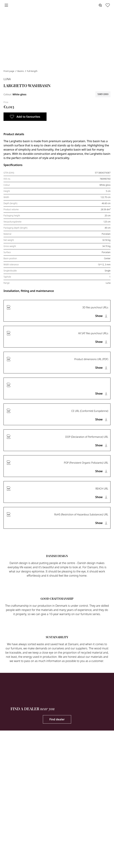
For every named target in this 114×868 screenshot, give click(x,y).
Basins (21, 71)
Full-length (32, 71)
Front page (9, 71)
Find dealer (57, 719)
